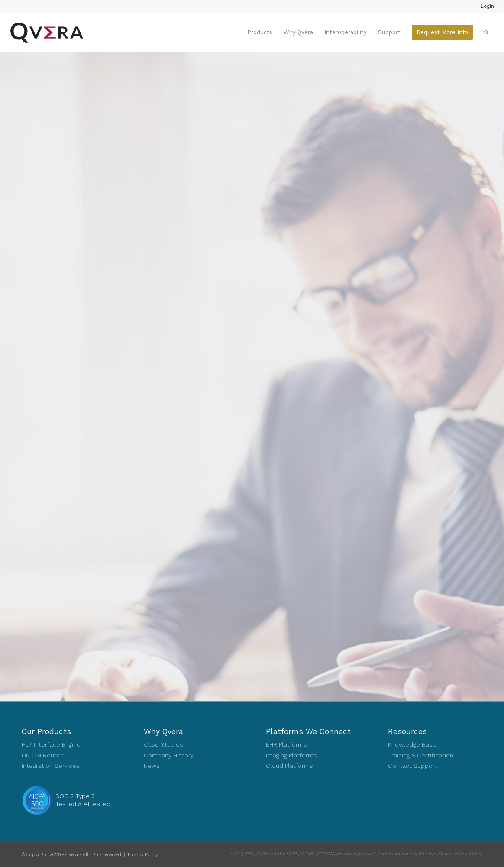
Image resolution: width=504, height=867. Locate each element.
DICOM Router (42, 755)
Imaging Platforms (291, 755)
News (152, 766)
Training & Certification (421, 755)
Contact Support (413, 766)
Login (487, 6)
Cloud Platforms (289, 766)
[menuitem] (485, 6)
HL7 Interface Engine (51, 744)
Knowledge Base (412, 744)
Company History (169, 755)
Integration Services (51, 766)
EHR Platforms (286, 744)
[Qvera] (47, 32)
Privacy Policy (143, 855)
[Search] (486, 32)
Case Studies (163, 744)
